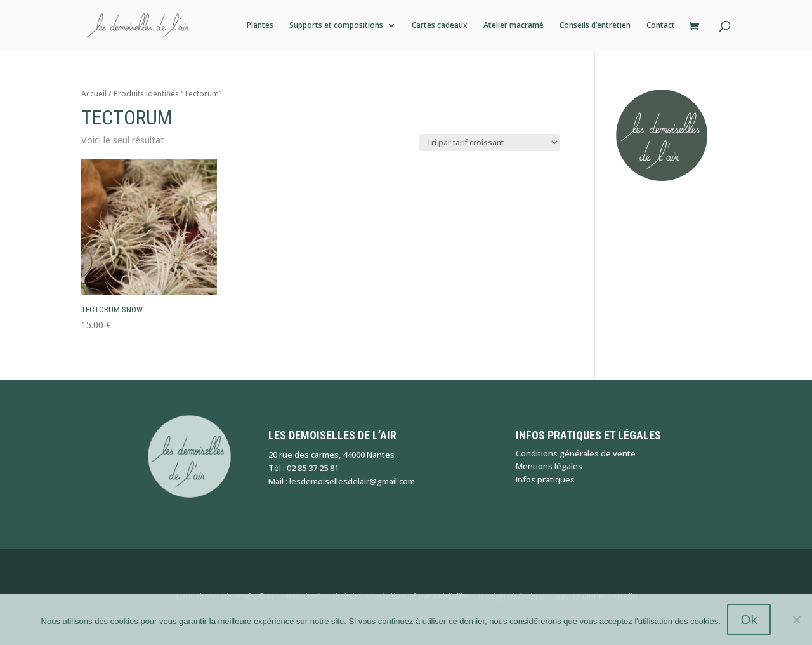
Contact (661, 26)
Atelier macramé (514, 26)
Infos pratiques (545, 479)
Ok (749, 620)
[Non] (796, 620)
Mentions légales (549, 466)
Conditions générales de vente (576, 453)
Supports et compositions (336, 26)
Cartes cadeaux (440, 26)
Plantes (260, 26)
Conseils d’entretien (595, 26)
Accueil (94, 94)
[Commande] (489, 143)
